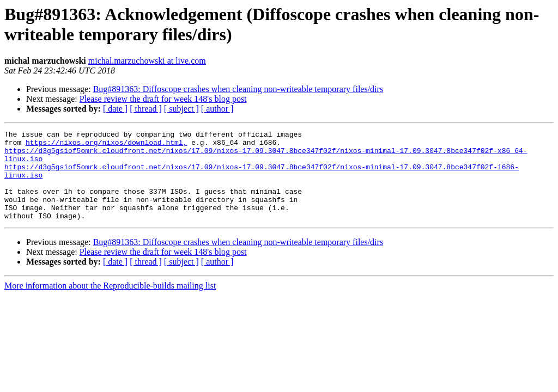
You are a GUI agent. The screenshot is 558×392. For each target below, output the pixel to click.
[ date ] (115, 109)
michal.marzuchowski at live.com (147, 61)
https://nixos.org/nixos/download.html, (106, 145)
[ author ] (217, 109)
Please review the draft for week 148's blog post (163, 99)
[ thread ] (146, 109)
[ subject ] (181, 109)
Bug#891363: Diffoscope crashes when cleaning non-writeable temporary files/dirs (238, 89)
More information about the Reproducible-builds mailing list (110, 304)
